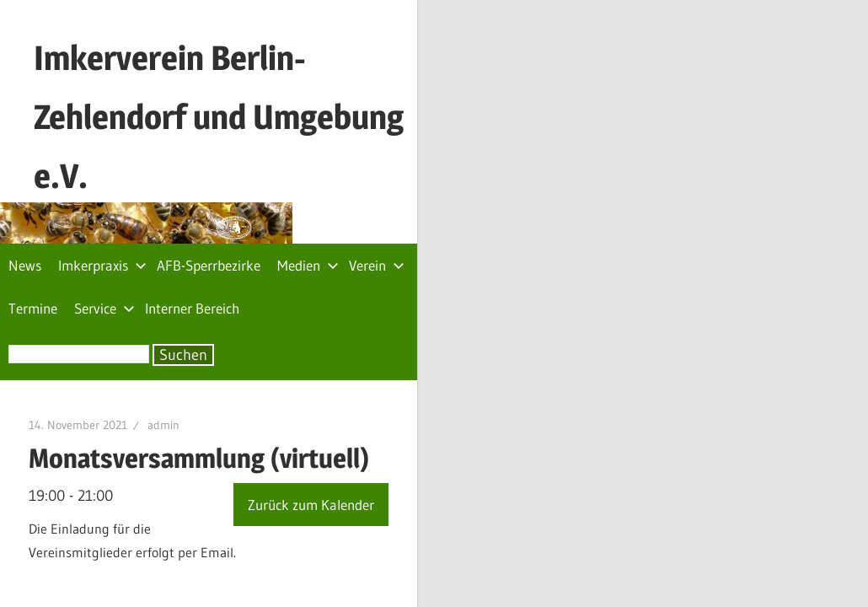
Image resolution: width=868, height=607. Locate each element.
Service (511, 200)
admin (218, 317)
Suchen (183, 247)
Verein (377, 200)
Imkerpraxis (102, 200)
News (25, 200)
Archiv (838, 537)
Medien (308, 200)
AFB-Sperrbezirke (209, 200)
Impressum (765, 537)
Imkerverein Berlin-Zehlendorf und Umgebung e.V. (385, 58)
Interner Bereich (598, 200)
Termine (439, 200)
